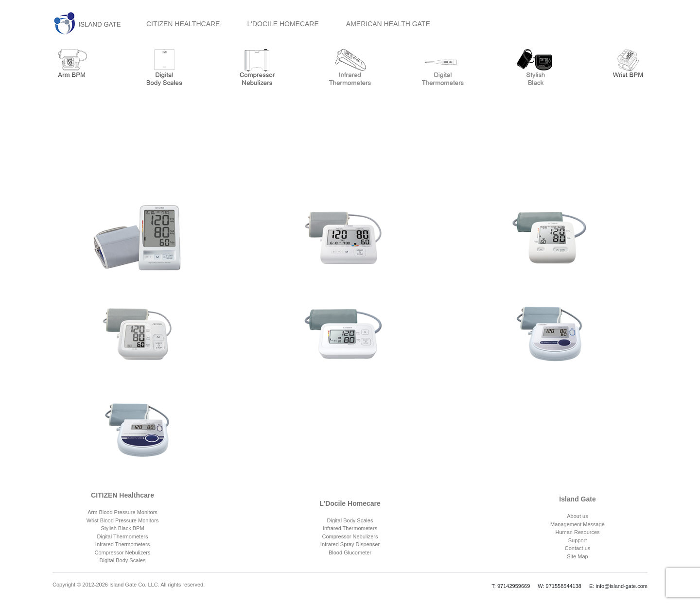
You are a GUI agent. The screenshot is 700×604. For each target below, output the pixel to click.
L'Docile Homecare (350, 503)
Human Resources (577, 532)
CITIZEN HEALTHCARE (183, 24)
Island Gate (577, 499)
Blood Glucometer (350, 552)
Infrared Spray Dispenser (350, 544)
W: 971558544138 (560, 586)
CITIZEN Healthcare (122, 495)
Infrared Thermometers (122, 544)
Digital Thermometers (123, 536)
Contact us (578, 548)
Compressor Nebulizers (123, 552)
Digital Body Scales (123, 560)
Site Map (577, 556)
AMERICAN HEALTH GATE (388, 24)
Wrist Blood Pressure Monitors (122, 520)
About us (577, 516)
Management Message (577, 524)
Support (578, 540)
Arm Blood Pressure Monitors (122, 512)
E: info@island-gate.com (618, 586)
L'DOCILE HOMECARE (283, 24)
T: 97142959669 (511, 586)
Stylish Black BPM (122, 528)
